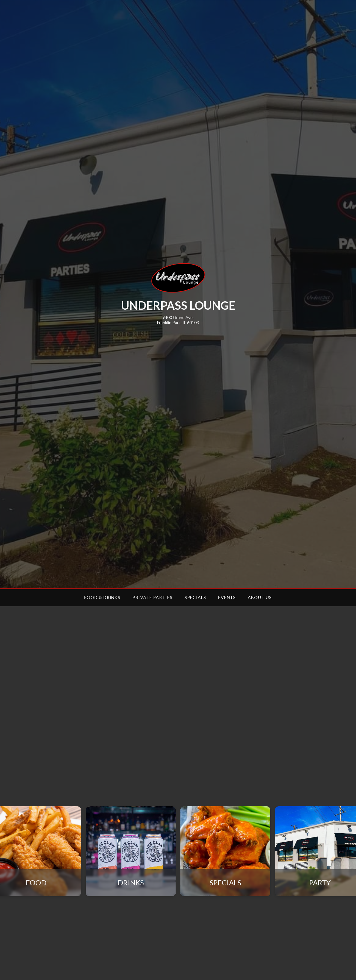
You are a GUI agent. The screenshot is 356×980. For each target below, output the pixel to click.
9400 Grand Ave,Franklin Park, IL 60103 (178, 320)
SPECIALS (195, 597)
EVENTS (227, 597)
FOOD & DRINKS (102, 597)
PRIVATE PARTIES (153, 597)
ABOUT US (260, 597)
